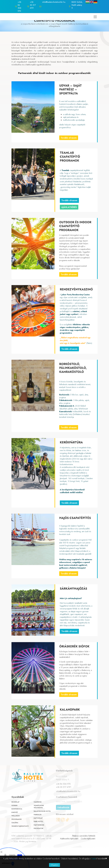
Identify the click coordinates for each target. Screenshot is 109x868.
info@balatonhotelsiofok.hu (54, 2)
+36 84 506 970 (19, 6)
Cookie (93, 859)
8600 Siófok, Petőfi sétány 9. (77, 5)
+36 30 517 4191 (33, 5)
